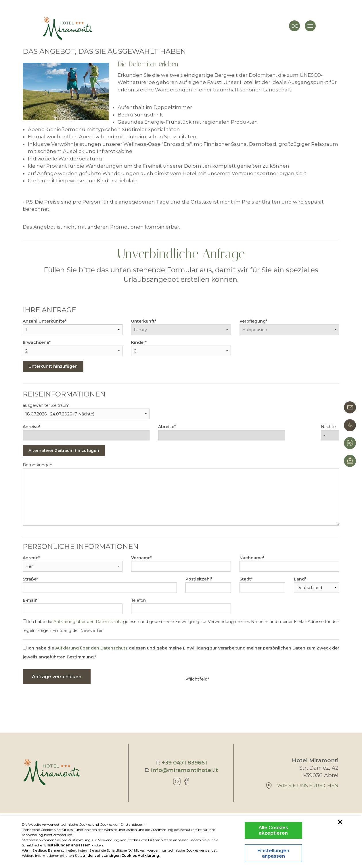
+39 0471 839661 (184, 763)
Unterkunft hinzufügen (53, 366)
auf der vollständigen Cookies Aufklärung (120, 855)
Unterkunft (143, 321)
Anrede (30, 558)
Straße (30, 579)
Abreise (166, 427)
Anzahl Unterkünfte (44, 321)
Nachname (251, 558)
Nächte (328, 427)
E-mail (29, 600)
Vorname (141, 558)
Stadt (245, 579)
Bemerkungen (38, 465)
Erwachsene (36, 342)
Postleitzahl (198, 579)
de (295, 26)
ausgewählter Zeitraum (46, 405)
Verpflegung (253, 321)
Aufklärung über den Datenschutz (88, 622)
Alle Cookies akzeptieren (273, 830)
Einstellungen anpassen (273, 853)
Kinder (138, 342)
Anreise (31, 427)
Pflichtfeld (197, 679)
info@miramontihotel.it (184, 770)
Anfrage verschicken (57, 677)
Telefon (138, 600)
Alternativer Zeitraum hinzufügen (64, 451)
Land (299, 579)
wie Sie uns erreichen (302, 786)
